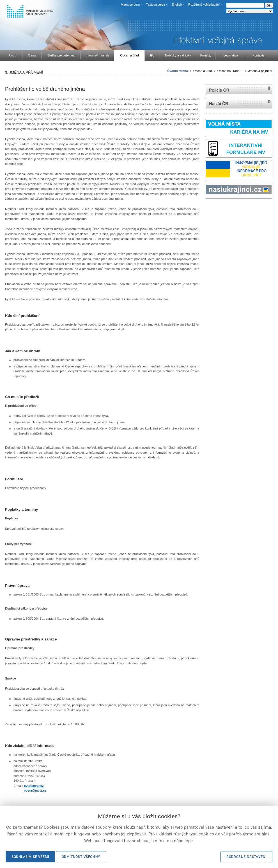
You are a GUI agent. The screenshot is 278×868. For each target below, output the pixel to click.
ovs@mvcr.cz (34, 786)
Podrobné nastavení (246, 857)
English (177, 4)
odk (208, 209)
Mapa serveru (130, 4)
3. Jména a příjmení (259, 71)
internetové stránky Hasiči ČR (239, 103)
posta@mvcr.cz (35, 790)
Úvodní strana (177, 71)
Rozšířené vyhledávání (204, 4)
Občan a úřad (203, 71)
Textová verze (156, 4)
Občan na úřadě (228, 71)
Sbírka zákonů (206, 209)
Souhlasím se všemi (30, 857)
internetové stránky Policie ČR (239, 90)
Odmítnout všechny (81, 857)
